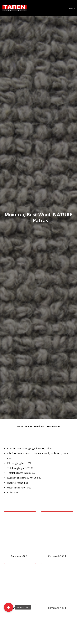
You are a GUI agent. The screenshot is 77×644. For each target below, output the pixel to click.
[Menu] (71, 8)
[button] (9, 607)
